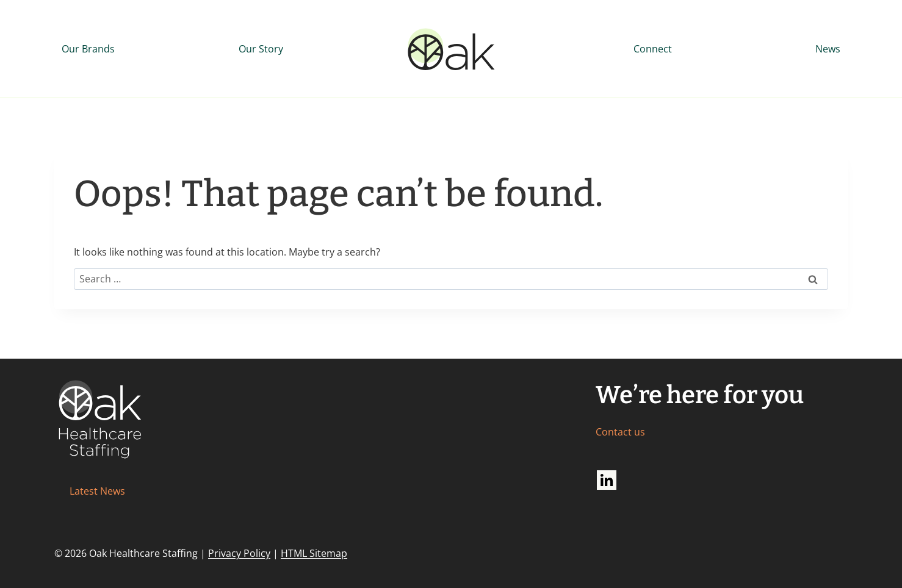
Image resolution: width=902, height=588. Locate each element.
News (828, 49)
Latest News (97, 491)
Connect (653, 49)
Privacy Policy (239, 553)
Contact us (620, 432)
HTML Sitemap (314, 553)
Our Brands (88, 49)
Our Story (261, 49)
